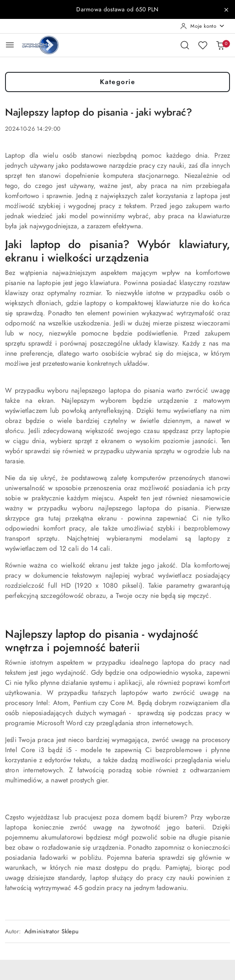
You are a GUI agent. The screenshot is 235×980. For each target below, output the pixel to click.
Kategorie (118, 82)
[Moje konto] (203, 26)
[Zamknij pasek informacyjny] (226, 10)
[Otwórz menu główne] (10, 45)
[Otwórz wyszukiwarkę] (185, 45)
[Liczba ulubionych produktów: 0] (203, 45)
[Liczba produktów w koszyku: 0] (220, 45)
